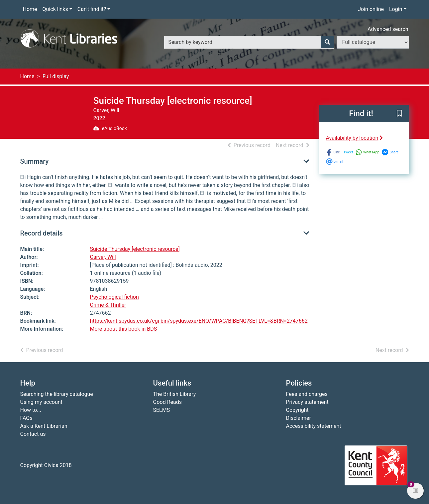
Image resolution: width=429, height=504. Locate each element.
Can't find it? (92, 9)
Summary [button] (35, 161)
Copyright (297, 410)
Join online (371, 9)
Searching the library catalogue (57, 394)
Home (30, 9)
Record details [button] (42, 233)
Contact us (33, 434)
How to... (31, 410)
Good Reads (167, 402)
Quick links (55, 9)
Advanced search (388, 29)
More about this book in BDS (124, 329)
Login (396, 9)
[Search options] (373, 42)
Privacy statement (307, 402)
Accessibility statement (314, 426)
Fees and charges (307, 394)
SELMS (162, 410)
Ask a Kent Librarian (44, 426)
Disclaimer (299, 418)
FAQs (26, 418)
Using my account (41, 402)
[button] (399, 114)
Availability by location (355, 138)
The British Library (175, 394)
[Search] (327, 42)
